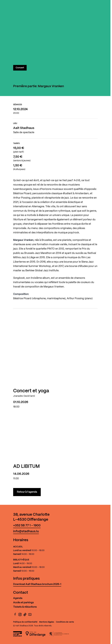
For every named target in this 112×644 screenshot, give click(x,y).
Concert (20, 68)
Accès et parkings (23, 603)
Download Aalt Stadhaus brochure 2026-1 (37, 584)
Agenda (18, 598)
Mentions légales (47, 622)
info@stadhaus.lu (26, 531)
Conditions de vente (65, 622)
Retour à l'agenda (27, 492)
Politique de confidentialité (25, 622)
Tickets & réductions (25, 607)
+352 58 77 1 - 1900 (27, 526)
